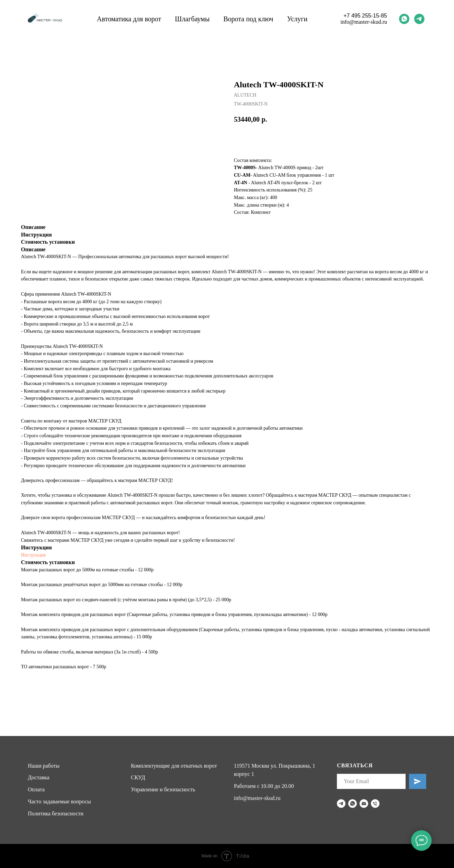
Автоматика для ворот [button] (129, 19)
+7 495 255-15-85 (365, 16)
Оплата (36, 789)
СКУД (138, 777)
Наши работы (44, 766)
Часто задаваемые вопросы (59, 801)
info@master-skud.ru (364, 22)
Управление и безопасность (163, 789)
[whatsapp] (404, 19)
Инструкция (33, 555)
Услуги (297, 19)
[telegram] (419, 19)
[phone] (375, 804)
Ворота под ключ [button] (248, 19)
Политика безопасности (56, 814)
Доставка (39, 777)
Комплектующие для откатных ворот (174, 766)
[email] (364, 804)
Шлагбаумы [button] (192, 19)
